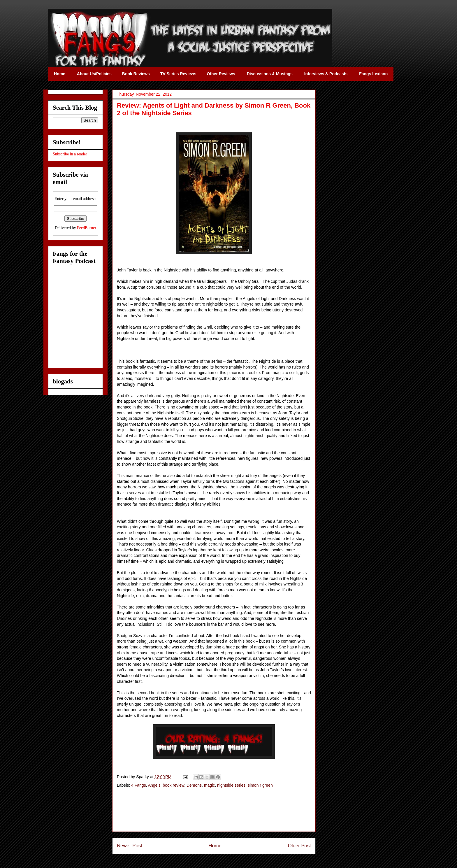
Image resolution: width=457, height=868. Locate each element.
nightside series (231, 785)
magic (209, 785)
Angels (154, 785)
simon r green (260, 785)
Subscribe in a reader (70, 154)
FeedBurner (87, 228)
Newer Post (130, 846)
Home (215, 846)
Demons (194, 785)
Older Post (299, 846)
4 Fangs (139, 785)
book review (173, 785)
